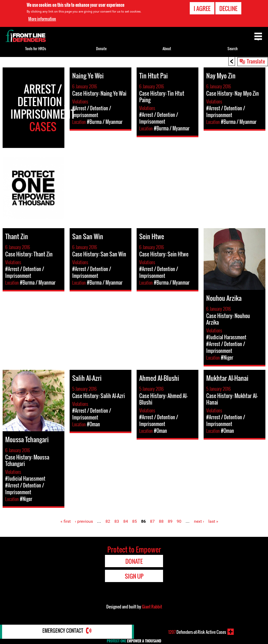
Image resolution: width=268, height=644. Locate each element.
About (167, 48)
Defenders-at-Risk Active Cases (197, 632)
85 (135, 521)
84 (126, 521)
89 (170, 521)
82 (108, 521)
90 (179, 521)
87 (152, 521)
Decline (228, 8)
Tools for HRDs (36, 48)
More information (42, 19)
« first (66, 521)
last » (213, 521)
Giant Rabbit (152, 607)
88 (161, 521)
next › (199, 521)
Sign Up (134, 576)
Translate (256, 61)
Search (233, 48)
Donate (101, 48)
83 (117, 521)
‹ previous (84, 521)
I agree (202, 8)
